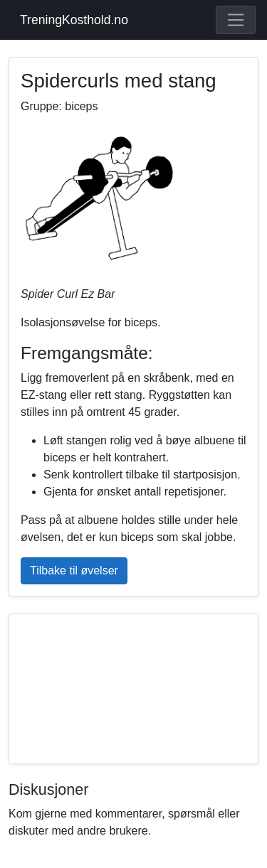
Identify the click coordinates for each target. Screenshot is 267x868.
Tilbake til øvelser (74, 570)
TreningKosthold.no (74, 20)
